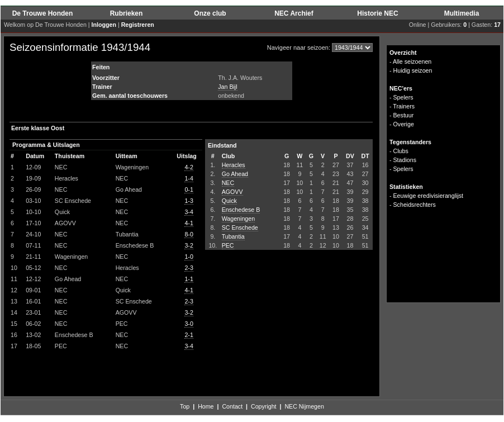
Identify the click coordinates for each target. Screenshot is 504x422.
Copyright (264, 406)
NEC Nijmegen (304, 406)
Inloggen (104, 25)
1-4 (189, 178)
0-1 (189, 189)
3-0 (189, 324)
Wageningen (238, 219)
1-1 (189, 279)
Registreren (138, 25)
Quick (229, 201)
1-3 (189, 201)
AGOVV (232, 192)
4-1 (189, 223)
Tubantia (233, 236)
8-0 (189, 234)
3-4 (189, 212)
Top (185, 406)
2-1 (189, 335)
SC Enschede (240, 227)
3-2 (189, 245)
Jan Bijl (227, 87)
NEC (228, 183)
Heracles (234, 165)
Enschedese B (241, 210)
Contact (232, 406)
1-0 (189, 257)
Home (206, 406)
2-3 (189, 268)
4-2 (189, 167)
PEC (228, 245)
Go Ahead (235, 174)
